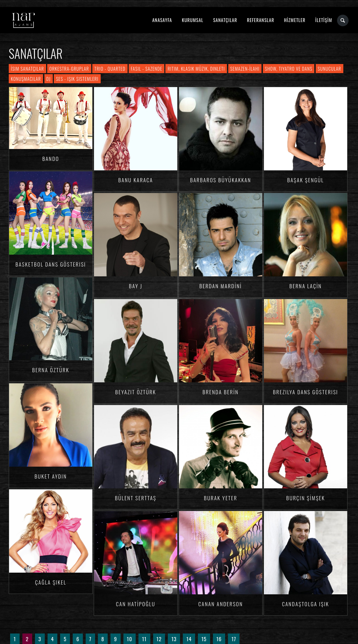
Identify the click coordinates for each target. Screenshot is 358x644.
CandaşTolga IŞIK (306, 604)
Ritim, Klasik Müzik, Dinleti (196, 69)
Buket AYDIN (51, 476)
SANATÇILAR (225, 20)
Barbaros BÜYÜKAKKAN (221, 180)
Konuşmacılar (26, 79)
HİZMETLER (295, 20)
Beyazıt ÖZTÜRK (136, 392)
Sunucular (330, 69)
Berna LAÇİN (306, 286)
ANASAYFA (162, 20)
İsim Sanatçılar (27, 69)
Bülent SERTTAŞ (136, 498)
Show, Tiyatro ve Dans (289, 69)
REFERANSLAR (261, 20)
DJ (49, 79)
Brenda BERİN (220, 392)
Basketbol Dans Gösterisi (51, 264)
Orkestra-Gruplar (69, 69)
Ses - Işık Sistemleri (77, 79)
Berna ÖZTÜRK (51, 370)
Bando (51, 158)
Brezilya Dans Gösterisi (306, 392)
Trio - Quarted (110, 69)
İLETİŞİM (324, 20)
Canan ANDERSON (220, 604)
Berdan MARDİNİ (221, 286)
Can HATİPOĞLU (136, 604)
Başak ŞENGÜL (305, 180)
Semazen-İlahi (245, 69)
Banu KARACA (135, 180)
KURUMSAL (192, 20)
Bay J (136, 286)
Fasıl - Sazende (146, 69)
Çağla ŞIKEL (51, 582)
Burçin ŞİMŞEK (306, 498)
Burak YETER (220, 498)
